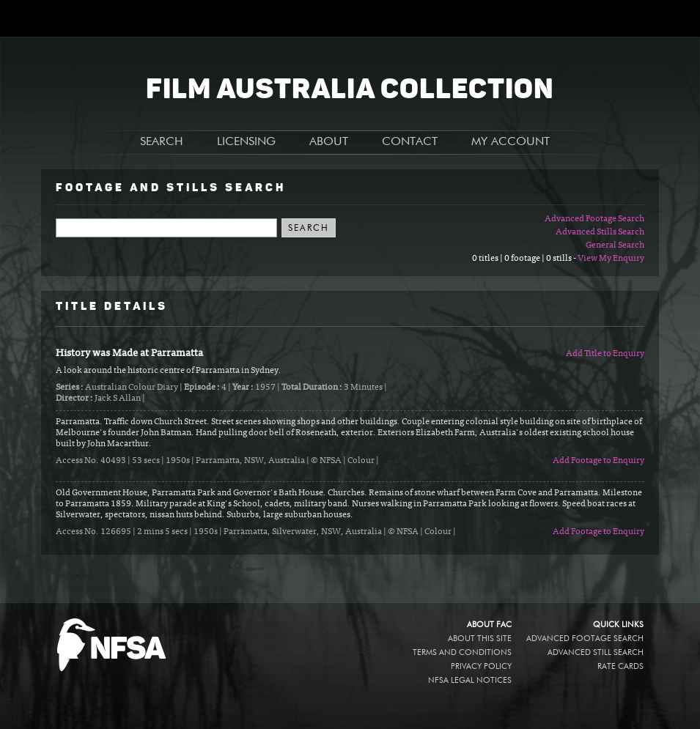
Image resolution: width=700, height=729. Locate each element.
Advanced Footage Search (594, 219)
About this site (480, 639)
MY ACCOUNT (511, 142)
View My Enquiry (611, 259)
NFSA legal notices (470, 680)
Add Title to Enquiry (605, 354)
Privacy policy (481, 666)
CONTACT (410, 142)
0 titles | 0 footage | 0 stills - (525, 259)
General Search (615, 245)
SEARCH (162, 142)
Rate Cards (620, 666)
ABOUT (329, 142)
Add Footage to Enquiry (598, 461)
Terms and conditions (462, 652)
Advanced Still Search (596, 652)
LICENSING (246, 142)
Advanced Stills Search (600, 232)
